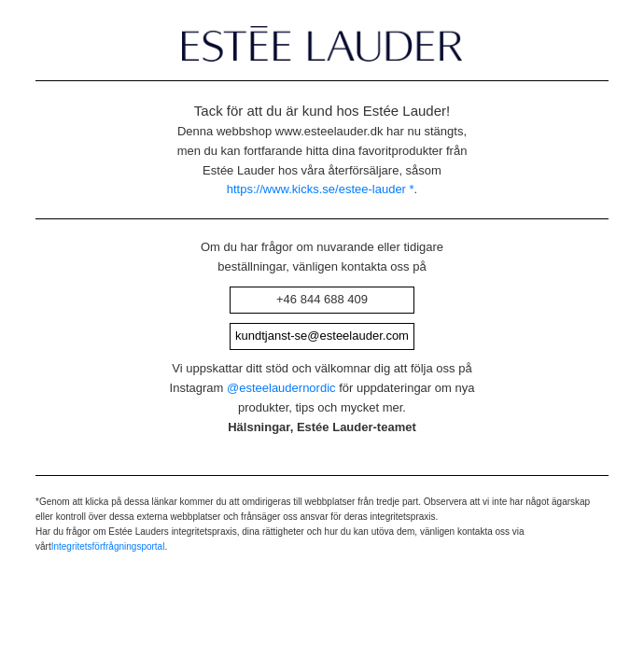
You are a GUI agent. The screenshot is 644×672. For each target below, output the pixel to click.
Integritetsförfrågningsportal (108, 566)
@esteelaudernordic (281, 407)
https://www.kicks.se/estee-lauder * (321, 189)
